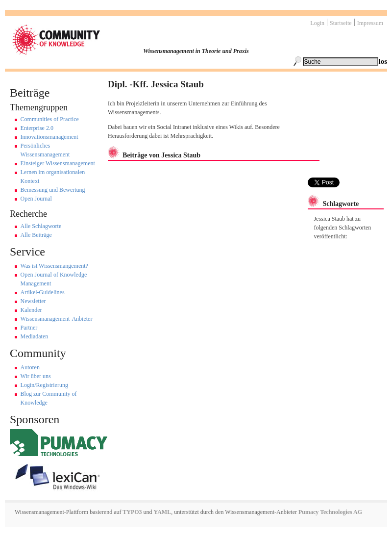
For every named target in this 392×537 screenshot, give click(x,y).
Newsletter (33, 301)
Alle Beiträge (36, 235)
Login (317, 23)
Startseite (341, 23)
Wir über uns (36, 376)
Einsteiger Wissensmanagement (58, 163)
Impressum (370, 23)
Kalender (31, 310)
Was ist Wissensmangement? (54, 266)
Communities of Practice (50, 119)
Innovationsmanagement (49, 137)
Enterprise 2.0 (37, 128)
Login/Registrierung (44, 385)
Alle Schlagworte (41, 226)
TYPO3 (131, 512)
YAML (163, 512)
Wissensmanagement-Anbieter (57, 319)
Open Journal (36, 199)
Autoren (30, 367)
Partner (29, 328)
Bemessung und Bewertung (53, 190)
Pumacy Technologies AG (330, 512)
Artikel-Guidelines (43, 292)
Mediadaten (35, 336)
